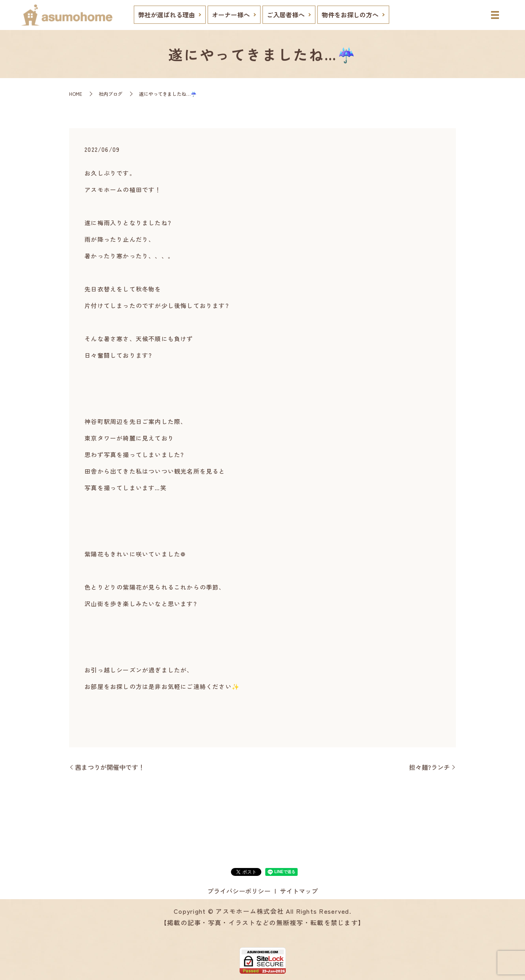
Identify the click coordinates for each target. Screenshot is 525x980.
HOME (76, 94)
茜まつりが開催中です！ (110, 767)
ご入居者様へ (286, 15)
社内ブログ (111, 94)
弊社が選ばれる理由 (167, 15)
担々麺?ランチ (429, 767)
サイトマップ (299, 891)
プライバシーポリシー (239, 891)
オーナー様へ (231, 15)
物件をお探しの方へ (350, 15)
